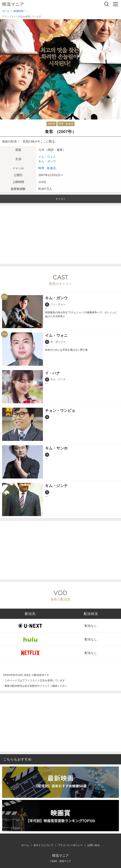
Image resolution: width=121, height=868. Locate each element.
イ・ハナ (53, 373)
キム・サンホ (56, 448)
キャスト (60, 199)
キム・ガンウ (47, 161)
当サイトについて (43, 845)
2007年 (52, 124)
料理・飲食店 (66, 124)
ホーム (25, 845)
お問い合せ (94, 845)
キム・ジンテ (56, 486)
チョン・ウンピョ (60, 411)
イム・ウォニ (47, 157)
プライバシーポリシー (70, 845)
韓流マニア (13, 4)
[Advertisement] (60, 235)
